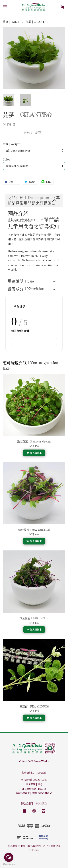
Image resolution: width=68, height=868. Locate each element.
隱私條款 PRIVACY (39, 846)
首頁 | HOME (11, 22)
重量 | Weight (12, 144)
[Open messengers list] (9, 857)
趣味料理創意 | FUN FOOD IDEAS (34, 793)
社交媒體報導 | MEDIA (34, 789)
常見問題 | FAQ (34, 784)
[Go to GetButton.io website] (9, 864)
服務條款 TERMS (17, 846)
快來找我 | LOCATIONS (34, 780)
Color (6, 159)
